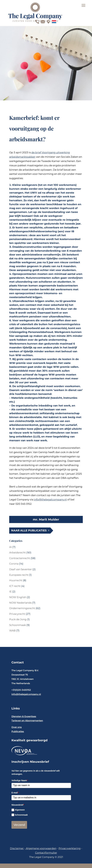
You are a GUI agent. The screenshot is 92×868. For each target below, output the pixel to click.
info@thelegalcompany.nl (50, 500)
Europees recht (19, 575)
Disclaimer (17, 848)
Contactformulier (46, 853)
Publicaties (18, 731)
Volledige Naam (20, 780)
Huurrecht (16, 580)
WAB (12, 631)
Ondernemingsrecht (22, 608)
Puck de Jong (18, 619)
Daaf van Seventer (21, 569)
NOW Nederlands (20, 603)
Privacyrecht (17, 614)
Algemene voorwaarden (41, 848)
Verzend (19, 825)
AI (10, 547)
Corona (14, 564)
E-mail (15, 793)
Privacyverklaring (70, 848)
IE (10, 592)
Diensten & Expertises (24, 716)
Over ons (17, 727)
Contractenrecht (20, 558)
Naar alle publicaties (29, 530)
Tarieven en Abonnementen (27, 721)
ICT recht (15, 586)
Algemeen (20, 810)
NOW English (18, 597)
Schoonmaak (18, 625)
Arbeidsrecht (17, 553)
